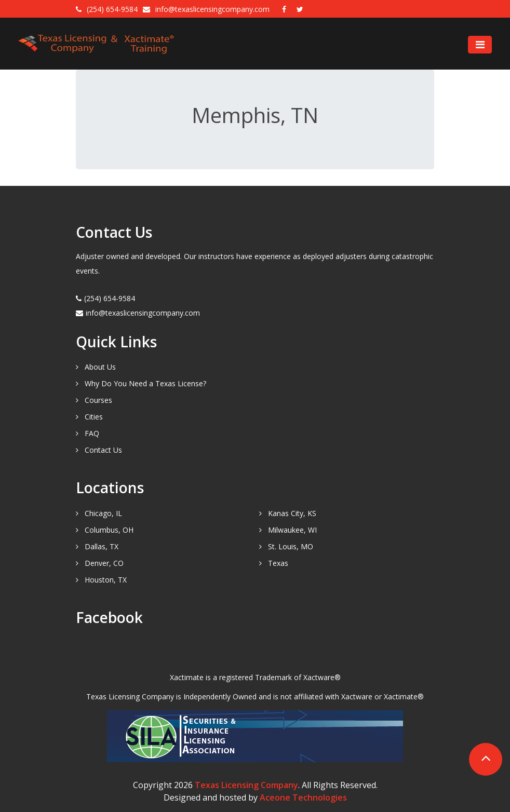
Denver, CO (104, 563)
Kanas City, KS (292, 513)
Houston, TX (106, 580)
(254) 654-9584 (112, 9)
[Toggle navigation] (480, 45)
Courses (98, 400)
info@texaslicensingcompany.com (213, 9)
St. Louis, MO (291, 546)
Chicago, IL (103, 513)
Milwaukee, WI (292, 530)
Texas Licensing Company (246, 785)
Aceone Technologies (303, 797)
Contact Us (103, 450)
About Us (100, 367)
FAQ (92, 433)
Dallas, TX (102, 546)
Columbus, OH (109, 530)
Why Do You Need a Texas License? (145, 383)
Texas (278, 563)
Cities (94, 417)
